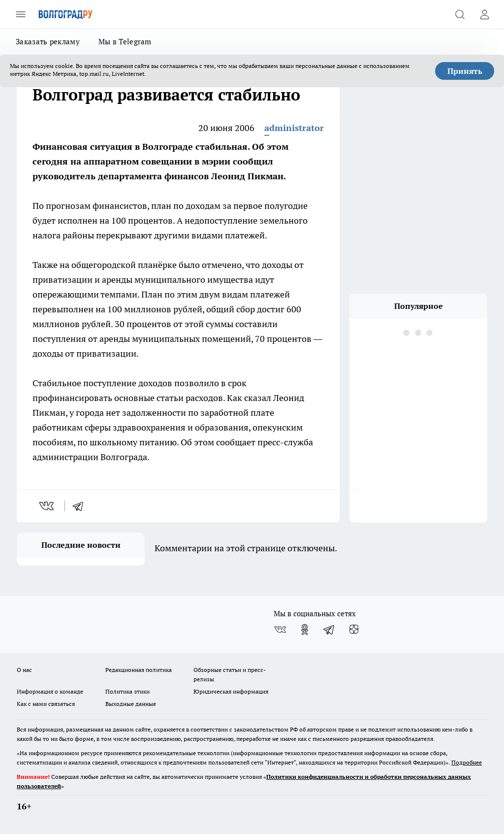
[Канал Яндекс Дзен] (354, 630)
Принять (465, 71)
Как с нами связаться (46, 704)
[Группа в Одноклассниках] (305, 630)
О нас (24, 670)
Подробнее (467, 762)
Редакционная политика (139, 670)
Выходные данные (131, 704)
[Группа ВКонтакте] (280, 630)
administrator (294, 128)
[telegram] (81, 506)
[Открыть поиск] (460, 14)
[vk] (47, 506)
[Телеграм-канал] (329, 630)
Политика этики (127, 691)
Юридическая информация (231, 691)
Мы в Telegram (125, 42)
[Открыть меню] (21, 14)
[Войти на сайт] (484, 14)
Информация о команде (50, 691)
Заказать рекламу (48, 42)
